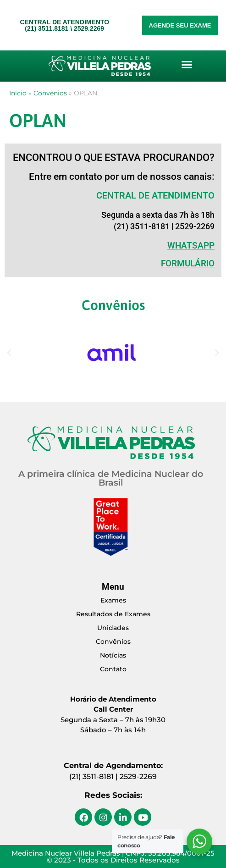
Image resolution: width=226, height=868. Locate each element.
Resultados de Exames (113, 614)
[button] (187, 65)
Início (18, 93)
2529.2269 (89, 28)
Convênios (113, 641)
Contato (113, 669)
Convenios (50, 93)
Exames (113, 600)
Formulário (188, 263)
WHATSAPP (191, 246)
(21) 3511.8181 (47, 28)
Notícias (113, 655)
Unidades (113, 628)
